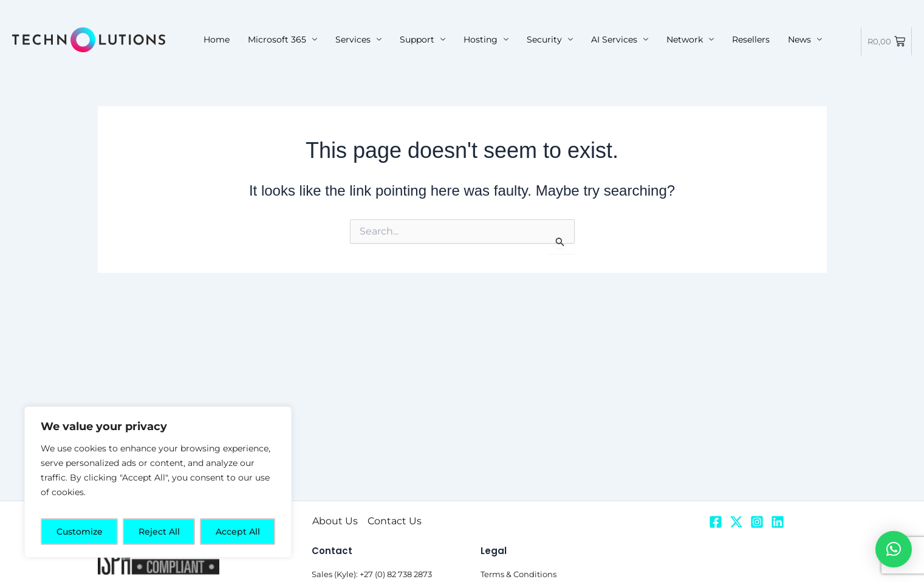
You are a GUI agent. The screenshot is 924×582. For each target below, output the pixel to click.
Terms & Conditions (518, 574)
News (805, 39)
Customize (80, 532)
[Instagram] (757, 522)
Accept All (238, 532)
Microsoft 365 (282, 39)
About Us (335, 521)
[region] (158, 482)
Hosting (486, 39)
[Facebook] (716, 522)
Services (358, 39)
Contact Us (395, 521)
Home (217, 39)
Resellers (751, 39)
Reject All (159, 532)
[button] (894, 549)
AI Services (620, 39)
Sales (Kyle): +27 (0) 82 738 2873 (372, 574)
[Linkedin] (778, 522)
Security (550, 39)
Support (423, 39)
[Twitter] (736, 522)
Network (690, 39)
